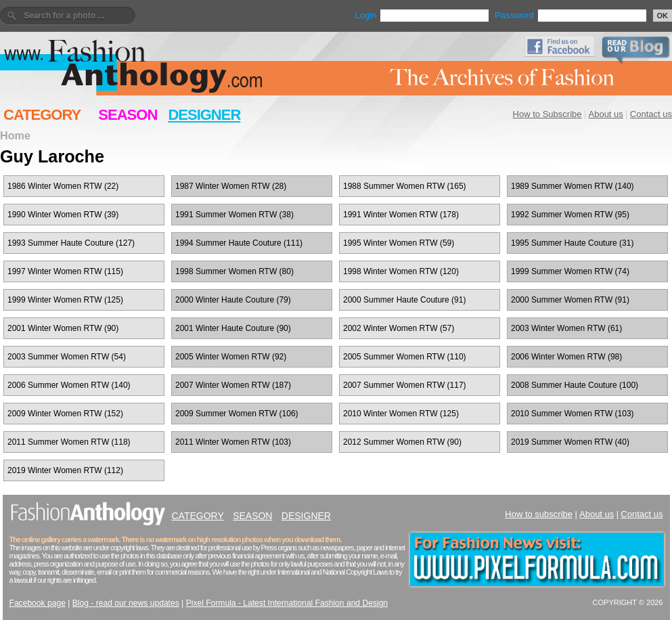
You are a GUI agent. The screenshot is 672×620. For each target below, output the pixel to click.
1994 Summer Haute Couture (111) (239, 243)
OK (663, 16)
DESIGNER (204, 115)
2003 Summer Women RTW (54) (67, 357)
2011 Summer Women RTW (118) (69, 442)
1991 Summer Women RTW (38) (234, 215)
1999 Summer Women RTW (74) (570, 271)
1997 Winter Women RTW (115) (65, 271)
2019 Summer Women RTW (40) (570, 442)
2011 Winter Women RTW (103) (233, 442)
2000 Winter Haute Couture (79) (233, 300)
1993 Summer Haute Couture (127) (71, 243)
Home (15, 135)
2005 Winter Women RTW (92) (231, 357)
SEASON (128, 115)
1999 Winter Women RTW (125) (65, 300)
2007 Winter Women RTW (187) (233, 385)
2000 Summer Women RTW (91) (570, 300)
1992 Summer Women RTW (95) (570, 215)
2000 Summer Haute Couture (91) (404, 300)
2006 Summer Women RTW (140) (69, 385)
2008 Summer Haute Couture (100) (575, 385)
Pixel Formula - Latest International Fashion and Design (287, 603)
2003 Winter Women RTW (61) (566, 328)
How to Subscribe (547, 114)
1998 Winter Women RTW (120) (401, 271)
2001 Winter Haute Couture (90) (233, 328)
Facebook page (38, 603)
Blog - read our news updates (126, 603)
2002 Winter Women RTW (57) (399, 328)
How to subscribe (539, 514)
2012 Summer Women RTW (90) (402, 442)
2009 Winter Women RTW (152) (65, 414)
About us (606, 114)
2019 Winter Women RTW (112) (65, 470)
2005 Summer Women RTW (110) (405, 357)
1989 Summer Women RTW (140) (573, 186)
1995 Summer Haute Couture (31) (572, 243)
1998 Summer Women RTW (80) (234, 271)
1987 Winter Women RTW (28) (231, 186)
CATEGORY (42, 115)
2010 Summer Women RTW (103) (573, 414)
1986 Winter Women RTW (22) (63, 186)
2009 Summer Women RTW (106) (237, 414)
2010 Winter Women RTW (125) (401, 414)
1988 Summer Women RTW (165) (405, 186)
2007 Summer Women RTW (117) (405, 385)
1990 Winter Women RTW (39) (63, 215)
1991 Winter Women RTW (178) (401, 215)
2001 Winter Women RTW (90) (63, 328)
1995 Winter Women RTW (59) (399, 243)
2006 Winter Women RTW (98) (566, 357)
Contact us (651, 114)
